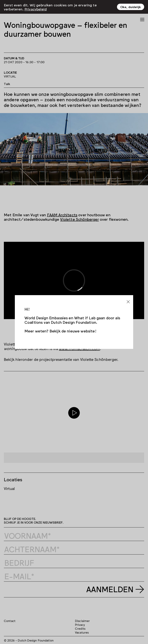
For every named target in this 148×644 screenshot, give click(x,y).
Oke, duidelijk (131, 7)
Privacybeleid (36, 9)
